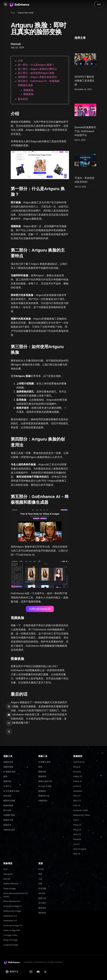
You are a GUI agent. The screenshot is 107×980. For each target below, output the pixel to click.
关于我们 (42, 903)
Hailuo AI (77, 781)
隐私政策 (42, 913)
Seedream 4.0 (10, 916)
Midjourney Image (12, 911)
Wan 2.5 (77, 834)
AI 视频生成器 (9, 772)
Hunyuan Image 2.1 (12, 906)
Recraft (7, 879)
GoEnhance (79, 762)
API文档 (42, 893)
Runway (77, 772)
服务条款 (42, 908)
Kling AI (77, 767)
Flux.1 (6, 869)
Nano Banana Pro (12, 901)
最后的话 (23, 99)
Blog (13, 13)
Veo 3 (76, 820)
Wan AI (77, 854)
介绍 (20, 61)
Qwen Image (10, 888)
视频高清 (7, 825)
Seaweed (78, 791)
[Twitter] (45, 972)
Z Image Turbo (10, 935)
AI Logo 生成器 (45, 786)
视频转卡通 (8, 820)
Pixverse (77, 839)
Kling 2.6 (77, 830)
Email (41, 869)
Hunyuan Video (81, 810)
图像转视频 (8, 805)
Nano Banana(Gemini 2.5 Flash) (16, 895)
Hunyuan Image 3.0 (13, 925)
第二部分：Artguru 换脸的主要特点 (37, 69)
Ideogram (8, 874)
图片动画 (7, 810)
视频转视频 (8, 767)
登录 (99, 4)
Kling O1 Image (10, 940)
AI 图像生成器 (44, 762)
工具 (40, 879)
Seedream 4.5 (10, 921)
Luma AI (77, 786)
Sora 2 (76, 844)
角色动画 (7, 796)
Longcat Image (11, 945)
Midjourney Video (82, 815)
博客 (40, 874)
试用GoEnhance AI (40, 609)
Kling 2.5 (77, 825)
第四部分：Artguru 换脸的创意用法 (37, 77)
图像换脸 (28, 94)
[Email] (31, 972)
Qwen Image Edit (12, 930)
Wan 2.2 (77, 801)
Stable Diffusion (11, 884)
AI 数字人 (7, 786)
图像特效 (42, 772)
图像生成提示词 (45, 781)
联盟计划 (42, 898)
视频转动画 (8, 762)
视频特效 (7, 781)
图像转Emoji (44, 796)
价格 (40, 884)
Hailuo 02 (78, 776)
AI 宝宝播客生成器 (11, 791)
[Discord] (38, 972)
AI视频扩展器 (9, 815)
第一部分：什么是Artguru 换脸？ (36, 65)
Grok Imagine (80, 849)
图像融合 (42, 791)
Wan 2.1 (77, 796)
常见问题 (42, 888)
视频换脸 (28, 90)
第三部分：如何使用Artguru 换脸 (36, 73)
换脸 (5, 776)
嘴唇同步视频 (9, 801)
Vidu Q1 (77, 805)
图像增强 (42, 776)
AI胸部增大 (43, 801)
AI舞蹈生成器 (9, 830)
